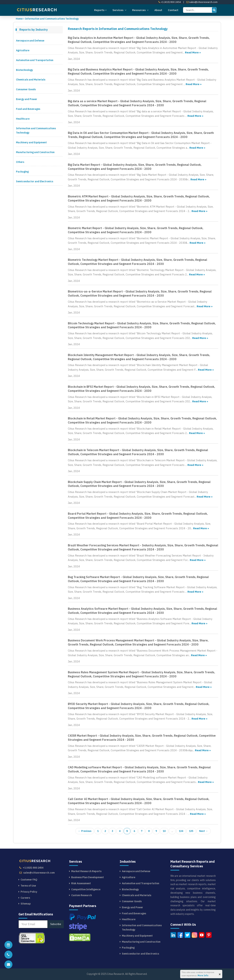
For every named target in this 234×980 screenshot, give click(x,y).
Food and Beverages (28, 109)
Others (20, 162)
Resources (140, 10)
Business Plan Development (88, 877)
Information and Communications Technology (52, 19)
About (158, 10)
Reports (100, 10)
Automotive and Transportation (35, 60)
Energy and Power (27, 99)
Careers (25, 898)
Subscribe (56, 924)
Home (19, 19)
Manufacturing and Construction (35, 152)
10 (164, 831)
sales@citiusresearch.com (202, 2)
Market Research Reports (86, 871)
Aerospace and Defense (30, 41)
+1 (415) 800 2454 (170, 2)
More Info (203, 975)
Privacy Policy (29, 892)
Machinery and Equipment (31, 142)
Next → (204, 831)
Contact (173, 10)
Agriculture (23, 50)
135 (191, 831)
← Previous (85, 831)
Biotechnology (24, 70)
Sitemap (26, 904)
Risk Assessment (81, 883)
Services (119, 10)
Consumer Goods (26, 89)
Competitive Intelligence (86, 889)
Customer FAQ (29, 880)
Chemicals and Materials (31, 80)
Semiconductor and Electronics (35, 181)
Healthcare (23, 119)
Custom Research (82, 895)
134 (181, 831)
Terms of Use (28, 886)
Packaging (22, 172)
